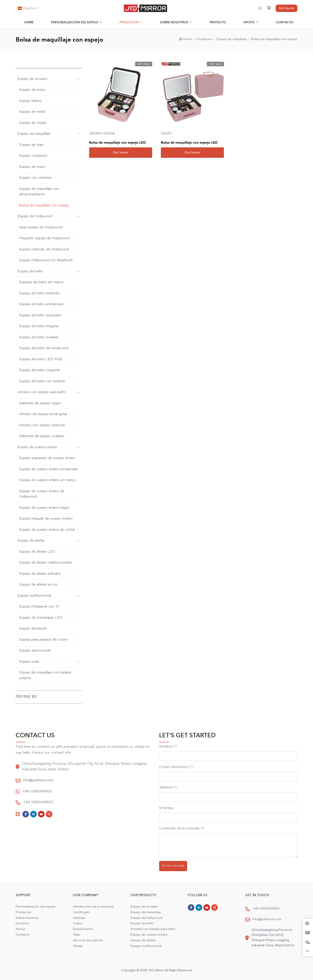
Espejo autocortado (35, 651)
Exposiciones (83, 929)
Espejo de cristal (32, 123)
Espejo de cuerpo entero (37, 447)
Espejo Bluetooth (33, 629)
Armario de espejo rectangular (43, 414)
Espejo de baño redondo (39, 294)
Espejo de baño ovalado (39, 338)
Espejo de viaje (31, 145)
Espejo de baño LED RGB (41, 360)
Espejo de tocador (32, 79)
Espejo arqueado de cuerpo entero (47, 458)
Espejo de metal (32, 112)
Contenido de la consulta (182, 829)
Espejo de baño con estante (42, 381)
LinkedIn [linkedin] (33, 814)
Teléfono (168, 788)
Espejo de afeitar (31, 541)
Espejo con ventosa (35, 178)
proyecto (218, 22)
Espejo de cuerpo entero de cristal (47, 530)
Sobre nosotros (174, 22)
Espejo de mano (32, 167)
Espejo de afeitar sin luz (38, 585)
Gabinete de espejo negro (40, 403)
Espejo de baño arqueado (40, 316)
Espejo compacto (33, 156)
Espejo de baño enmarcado (42, 304)
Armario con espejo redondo (42, 425)
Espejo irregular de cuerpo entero (46, 519)
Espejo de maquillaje (34, 134)
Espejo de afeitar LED (37, 552)
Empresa (166, 808)
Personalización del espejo (75, 22)
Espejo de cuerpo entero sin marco (47, 480)
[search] (259, 8)
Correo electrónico (176, 767)
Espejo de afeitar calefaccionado (46, 563)
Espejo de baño (30, 272)
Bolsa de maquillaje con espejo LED (117, 142)
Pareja (78, 946)
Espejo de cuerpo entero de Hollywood (42, 494)
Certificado (81, 913)
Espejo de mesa (32, 90)
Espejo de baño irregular (39, 326)
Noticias (79, 918)
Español (27, 8)
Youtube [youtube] (41, 814)
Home (29, 22)
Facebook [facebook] (26, 814)
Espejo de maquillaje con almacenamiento (39, 192)
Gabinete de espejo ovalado (42, 436)
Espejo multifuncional (34, 596)
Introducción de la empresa (93, 907)
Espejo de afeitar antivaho (40, 574)
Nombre (168, 747)
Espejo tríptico (31, 101)
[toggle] (78, 79)
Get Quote (286, 8)
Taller (77, 935)
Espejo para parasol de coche (43, 640)
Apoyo (249, 22)
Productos (129, 22)
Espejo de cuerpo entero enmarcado (49, 469)
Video (77, 924)
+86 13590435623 (37, 792)
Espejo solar (29, 662)
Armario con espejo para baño (42, 392)
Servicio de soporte (88, 941)
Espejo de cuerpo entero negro (44, 508)
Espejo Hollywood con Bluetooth (46, 260)
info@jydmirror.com (38, 780)
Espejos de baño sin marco (41, 282)
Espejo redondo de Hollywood (44, 250)
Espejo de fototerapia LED (41, 618)
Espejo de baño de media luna (44, 348)
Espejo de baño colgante (39, 370)
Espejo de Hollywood (35, 216)
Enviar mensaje (173, 866)
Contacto (285, 22)
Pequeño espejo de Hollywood (44, 238)
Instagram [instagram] (49, 814)
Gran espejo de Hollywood (41, 228)
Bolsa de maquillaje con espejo (44, 206)
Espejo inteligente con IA (39, 607)
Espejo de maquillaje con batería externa (45, 676)
